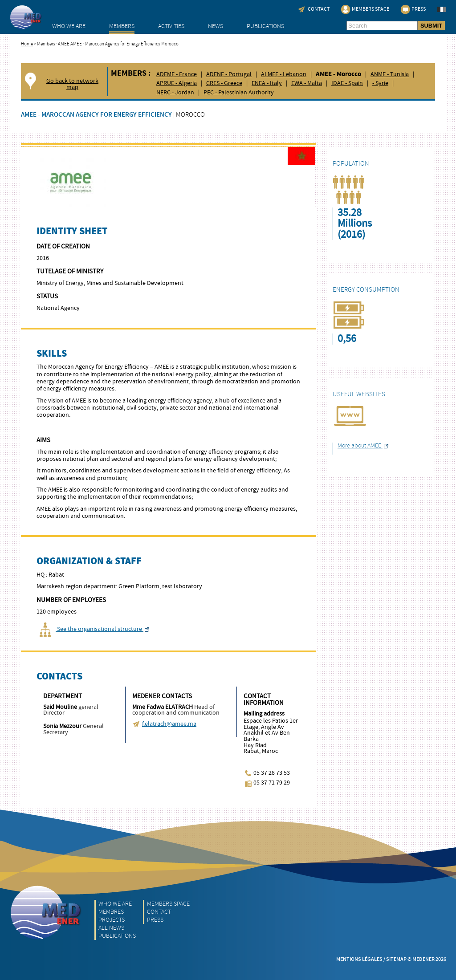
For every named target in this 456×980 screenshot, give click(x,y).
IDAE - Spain (347, 83)
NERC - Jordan (175, 93)
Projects (112, 920)
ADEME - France (177, 74)
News (216, 26)
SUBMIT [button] (431, 26)
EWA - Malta (307, 83)
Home (27, 44)
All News (111, 928)
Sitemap (396, 959)
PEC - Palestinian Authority (239, 93)
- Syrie (380, 83)
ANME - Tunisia (390, 74)
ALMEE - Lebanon (284, 74)
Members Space (168, 904)
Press (155, 920)
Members (122, 26)
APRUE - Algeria (177, 83)
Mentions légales (359, 959)
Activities (171, 26)
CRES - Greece (224, 83)
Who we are (69, 26)
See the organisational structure (93, 629)
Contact (159, 912)
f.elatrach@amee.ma (169, 724)
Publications (265, 26)
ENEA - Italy (267, 83)
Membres (111, 912)
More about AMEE (363, 445)
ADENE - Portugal (229, 74)
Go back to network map (72, 84)
